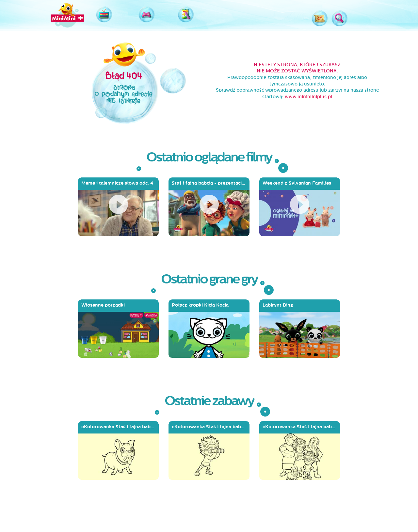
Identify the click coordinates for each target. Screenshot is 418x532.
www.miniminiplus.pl (308, 97)
